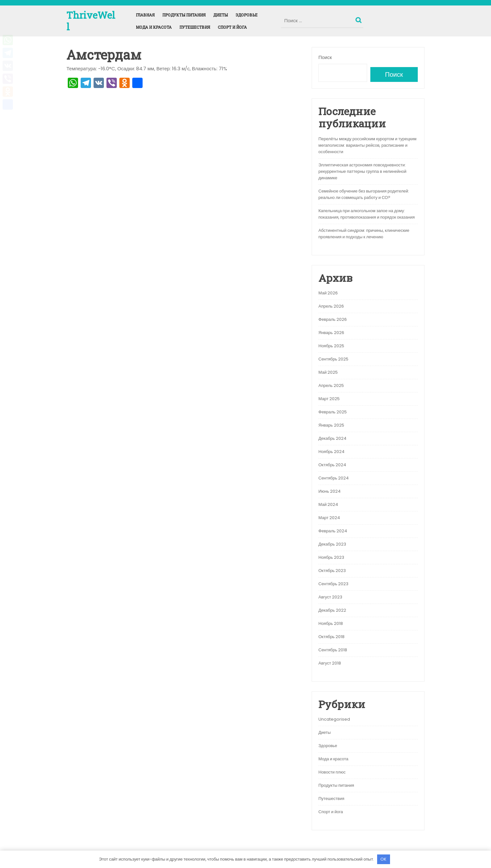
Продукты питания (184, 15)
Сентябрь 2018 (333, 650)
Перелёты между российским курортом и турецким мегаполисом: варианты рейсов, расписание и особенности (367, 145)
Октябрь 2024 (332, 465)
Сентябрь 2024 (334, 478)
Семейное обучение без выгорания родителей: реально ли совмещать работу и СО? (364, 194)
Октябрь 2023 (332, 571)
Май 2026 (328, 293)
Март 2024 (329, 518)
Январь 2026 (331, 333)
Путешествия (195, 27)
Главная (145, 15)
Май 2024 (328, 504)
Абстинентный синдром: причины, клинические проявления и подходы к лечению (364, 234)
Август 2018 (330, 663)
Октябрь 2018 (331, 637)
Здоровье (246, 15)
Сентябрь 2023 (333, 584)
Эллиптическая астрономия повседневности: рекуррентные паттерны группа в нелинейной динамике (362, 171)
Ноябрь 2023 (331, 557)
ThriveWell (91, 21)
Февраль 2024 (333, 531)
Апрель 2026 (331, 306)
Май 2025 (328, 372)
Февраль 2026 (333, 319)
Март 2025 (329, 399)
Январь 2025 (331, 425)
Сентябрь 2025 (333, 359)
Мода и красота (154, 27)
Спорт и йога (232, 27)
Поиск (359, 19)
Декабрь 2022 (332, 610)
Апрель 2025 (331, 385)
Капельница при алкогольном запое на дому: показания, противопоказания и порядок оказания (367, 214)
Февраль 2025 (333, 412)
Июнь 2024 (330, 491)
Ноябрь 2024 (331, 452)
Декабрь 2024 (332, 438)
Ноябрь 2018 (331, 623)
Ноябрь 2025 (331, 346)
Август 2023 (330, 597)
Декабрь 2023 (332, 544)
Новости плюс (332, 772)
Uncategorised (334, 719)
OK (383, 859)
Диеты (220, 15)
